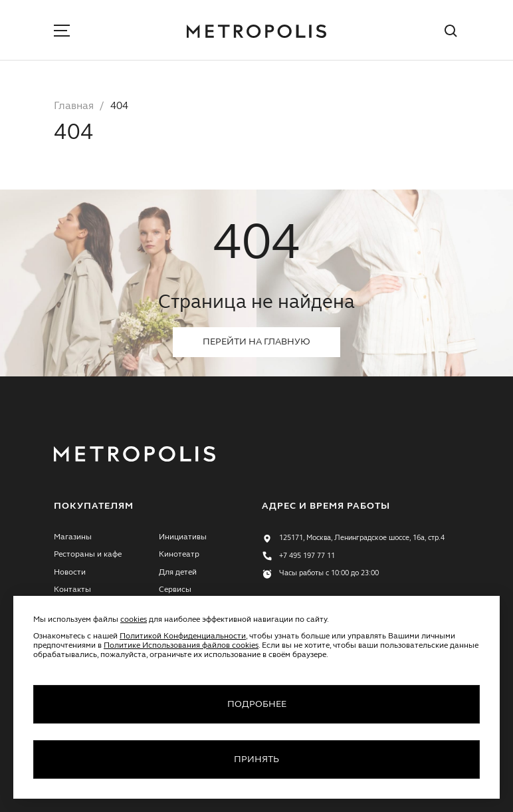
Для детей (178, 573)
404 (119, 106)
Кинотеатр (179, 555)
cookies (134, 620)
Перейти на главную (256, 342)
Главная (74, 106)
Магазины (73, 537)
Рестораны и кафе (88, 555)
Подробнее (257, 704)
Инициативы (183, 537)
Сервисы (175, 590)
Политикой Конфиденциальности (183, 636)
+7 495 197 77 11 (307, 556)
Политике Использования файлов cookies (181, 646)
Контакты (72, 590)
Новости (70, 573)
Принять (256, 759)
